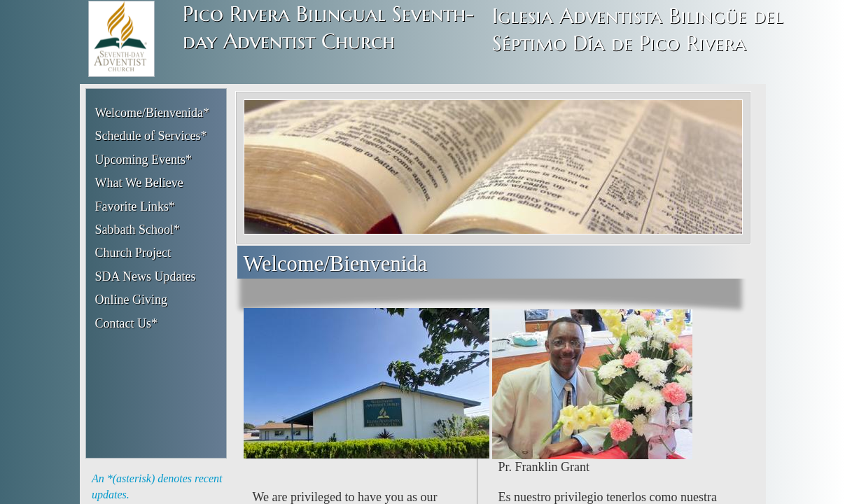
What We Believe (139, 183)
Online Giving (132, 300)
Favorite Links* (135, 206)
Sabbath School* (138, 230)
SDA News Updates (146, 276)
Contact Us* (127, 323)
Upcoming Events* (144, 160)
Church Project (133, 253)
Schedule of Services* (151, 136)
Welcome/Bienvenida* (153, 113)
